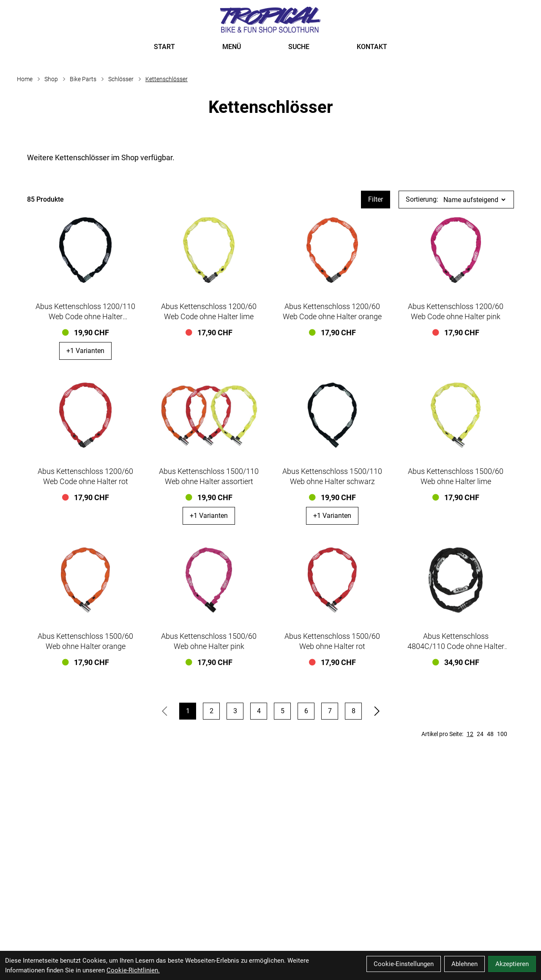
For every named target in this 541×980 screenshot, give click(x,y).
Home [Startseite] (25, 79)
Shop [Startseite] (51, 79)
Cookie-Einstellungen (404, 964)
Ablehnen (464, 964)
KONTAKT (372, 47)
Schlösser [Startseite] (121, 79)
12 (470, 734)
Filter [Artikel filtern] (376, 199)
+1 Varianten (85, 351)
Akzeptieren (512, 964)
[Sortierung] (474, 200)
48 (490, 734)
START (164, 47)
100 (502, 734)
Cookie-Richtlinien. (133, 970)
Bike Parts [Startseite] (83, 79)
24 (480, 734)
